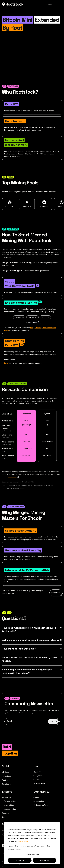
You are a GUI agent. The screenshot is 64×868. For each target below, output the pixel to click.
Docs (5, 772)
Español (50, 4)
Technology (6, 797)
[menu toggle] (60, 4)
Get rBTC (37, 772)
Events (36, 797)
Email (6, 363)
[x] (12, 846)
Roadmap (6, 813)
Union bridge (9, 805)
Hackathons (6, 776)
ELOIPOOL (31, 317)
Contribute (6, 784)
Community (42, 792)
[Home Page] (13, 4)
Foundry (10, 206)
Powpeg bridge (10, 801)
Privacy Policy (7, 853)
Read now (56, 593)
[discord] (4, 846)
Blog (4, 817)
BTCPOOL (18, 317)
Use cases (37, 780)
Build (5, 766)
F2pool (44, 206)
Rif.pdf (41, 836)
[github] (27, 846)
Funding (5, 780)
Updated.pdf (26, 836)
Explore (7, 792)
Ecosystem (38, 776)
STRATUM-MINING (31, 322)
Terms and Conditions (23, 853)
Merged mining (10, 809)
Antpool (27, 206)
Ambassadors (39, 801)
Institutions (39, 784)
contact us (12, 477)
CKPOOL (44, 317)
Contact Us (22, 824)
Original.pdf (9, 836)
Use (36, 766)
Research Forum (41, 805)
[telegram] (19, 846)
